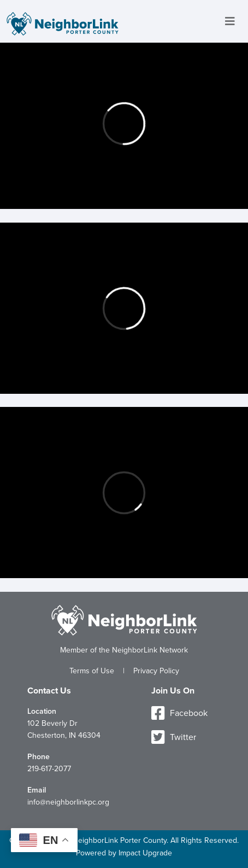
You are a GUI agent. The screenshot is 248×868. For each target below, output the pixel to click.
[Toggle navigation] (230, 22)
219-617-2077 (49, 769)
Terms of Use (92, 671)
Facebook (179, 713)
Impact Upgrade (145, 853)
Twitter (174, 737)
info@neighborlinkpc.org (68, 802)
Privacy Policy (156, 671)
